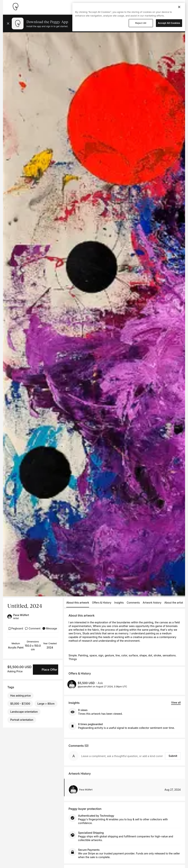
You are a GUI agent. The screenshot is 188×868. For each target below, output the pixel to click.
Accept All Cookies (169, 23)
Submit (173, 756)
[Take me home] (15, 7)
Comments (133, 603)
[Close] (179, 7)
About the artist (174, 603)
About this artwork (78, 603)
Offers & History (102, 603)
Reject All (141, 23)
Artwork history (152, 603)
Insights (119, 603)
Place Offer (49, 670)
